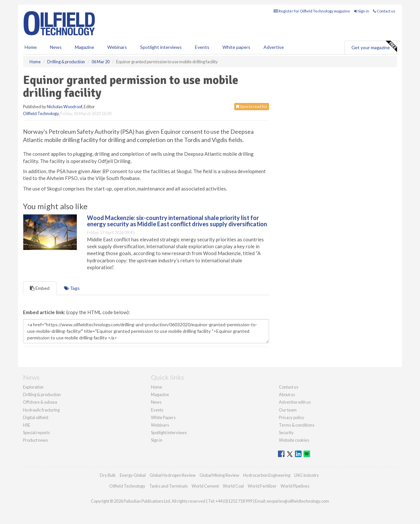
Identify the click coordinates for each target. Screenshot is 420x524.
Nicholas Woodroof (64, 107)
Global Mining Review (219, 475)
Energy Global (133, 475)
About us (287, 394)
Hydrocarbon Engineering (267, 475)
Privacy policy (292, 417)
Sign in (362, 11)
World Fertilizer (262, 486)
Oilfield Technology (41, 113)
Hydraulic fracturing (41, 410)
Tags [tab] (72, 288)
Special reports (36, 433)
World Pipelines (295, 486)
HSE (27, 425)
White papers (236, 47)
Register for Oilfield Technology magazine (312, 11)
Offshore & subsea (40, 402)
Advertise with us (295, 402)
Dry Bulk (108, 475)
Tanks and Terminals (168, 486)
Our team (288, 410)
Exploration (33, 387)
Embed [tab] (40, 288)
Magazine (84, 47)
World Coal (233, 486)
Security (286, 433)
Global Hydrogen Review (173, 475)
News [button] (56, 47)
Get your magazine (374, 47)
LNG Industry (307, 475)
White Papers (163, 417)
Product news (35, 440)
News (156, 402)
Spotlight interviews (161, 47)
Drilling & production (42, 394)
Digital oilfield (36, 417)
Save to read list (252, 106)
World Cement (205, 486)
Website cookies (294, 440)
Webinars (117, 47)
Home (31, 47)
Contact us (384, 11)
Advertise (274, 47)
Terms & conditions (297, 425)
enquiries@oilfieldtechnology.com (298, 501)
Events (202, 47)
